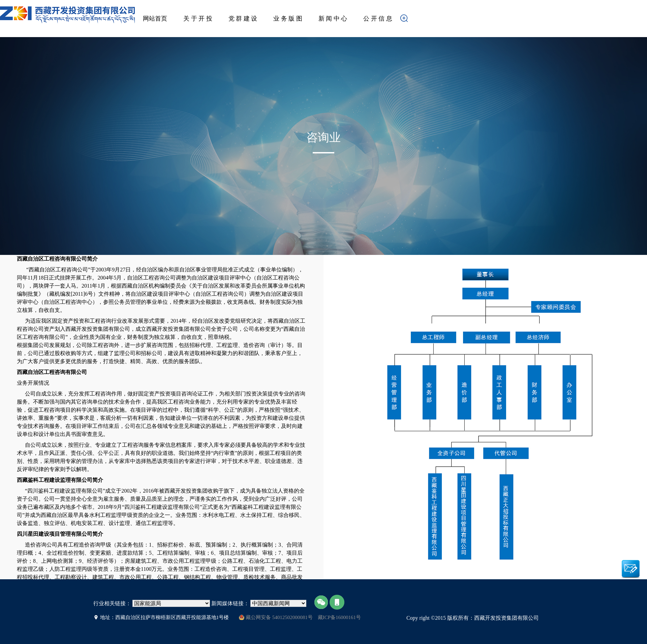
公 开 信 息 (378, 19)
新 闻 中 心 (333, 19)
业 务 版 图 (288, 19)
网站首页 (155, 19)
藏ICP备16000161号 (339, 617)
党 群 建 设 (243, 19)
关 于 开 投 (198, 19)
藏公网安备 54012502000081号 (276, 617)
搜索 (414, 20)
